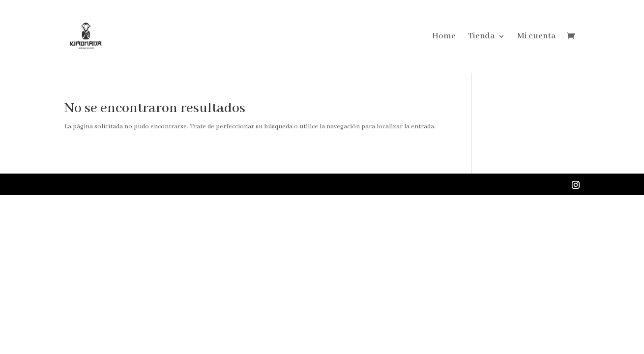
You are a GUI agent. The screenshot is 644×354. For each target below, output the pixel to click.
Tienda (482, 37)
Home (444, 37)
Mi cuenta (537, 37)
